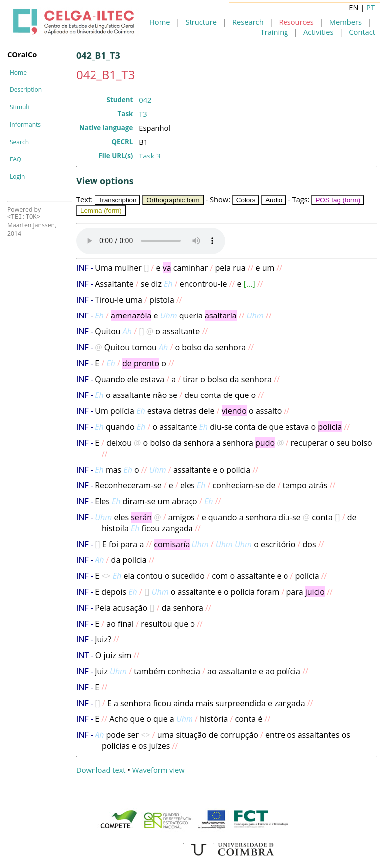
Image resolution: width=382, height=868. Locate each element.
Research (248, 22)
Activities (318, 32)
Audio (274, 200)
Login (17, 177)
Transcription (118, 200)
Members (345, 22)
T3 (143, 114)
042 (145, 100)
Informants (25, 124)
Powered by (24, 213)
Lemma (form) (101, 210)
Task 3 (149, 156)
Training (275, 32)
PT (370, 7)
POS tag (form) (338, 200)
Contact (362, 32)
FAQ (16, 159)
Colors (246, 200)
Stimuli (19, 107)
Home (159, 22)
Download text (101, 770)
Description (26, 90)
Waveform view (158, 770)
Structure (201, 22)
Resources (296, 22)
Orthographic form (173, 200)
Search (19, 142)
